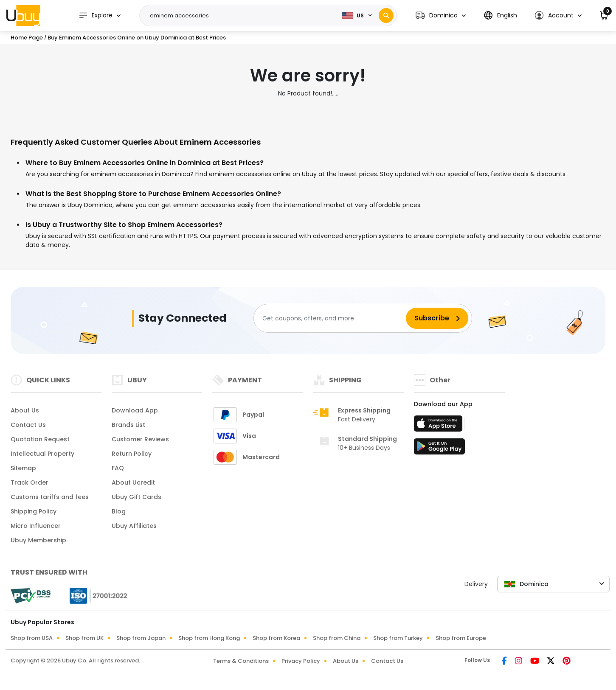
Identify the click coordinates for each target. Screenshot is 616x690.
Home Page (27, 38)
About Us (25, 410)
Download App (135, 410)
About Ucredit (133, 482)
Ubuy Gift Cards (136, 497)
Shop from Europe (461, 638)
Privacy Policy (301, 661)
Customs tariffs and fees (50, 497)
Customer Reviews (140, 439)
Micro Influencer (36, 526)
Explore (96, 15)
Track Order (30, 482)
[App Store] (439, 426)
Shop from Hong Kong (209, 638)
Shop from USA (32, 638)
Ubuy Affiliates (134, 526)
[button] (441, 15)
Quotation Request (40, 439)
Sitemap (23, 468)
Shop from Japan (141, 638)
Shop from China (337, 638)
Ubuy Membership (38, 540)
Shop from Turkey (398, 638)
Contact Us (28, 425)
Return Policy (132, 454)
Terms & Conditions (241, 661)
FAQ (118, 468)
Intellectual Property (42, 454)
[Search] (386, 15)
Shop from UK (84, 638)
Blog (119, 511)
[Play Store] (439, 449)
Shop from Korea (276, 638)
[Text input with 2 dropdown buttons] (239, 16)
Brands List (128, 425)
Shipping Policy (34, 511)
